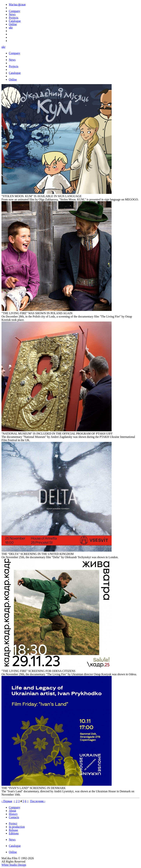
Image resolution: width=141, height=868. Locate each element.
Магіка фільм (17, 4)
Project (13, 823)
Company (15, 807)
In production (17, 827)
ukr (11, 28)
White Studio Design (14, 865)
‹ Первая (7, 801)
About (12, 811)
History (13, 814)
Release (13, 830)
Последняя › (38, 801)
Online (13, 852)
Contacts (14, 817)
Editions (14, 833)
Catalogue (15, 846)
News (12, 840)
